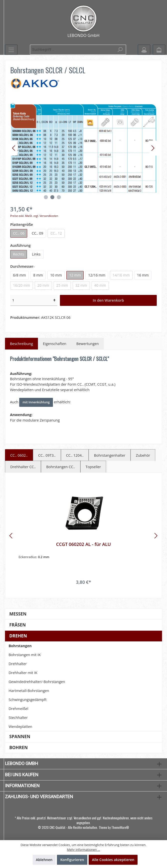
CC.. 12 (56, 233)
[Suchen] (120, 50)
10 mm (56, 275)
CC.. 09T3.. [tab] (47, 455)
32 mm (81, 285)
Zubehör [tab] (143, 455)
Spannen (20, 737)
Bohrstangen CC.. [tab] (61, 467)
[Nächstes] (153, 148)
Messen (18, 614)
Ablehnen (44, 860)
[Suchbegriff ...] (72, 50)
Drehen (18, 636)
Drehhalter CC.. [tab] (23, 467)
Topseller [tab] (93, 467)
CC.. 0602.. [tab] (19, 455)
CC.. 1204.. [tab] (75, 455)
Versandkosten (82, 818)
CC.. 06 (19, 233)
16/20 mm (22, 285)
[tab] (21, 344)
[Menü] (11, 50)
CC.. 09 (37, 233)
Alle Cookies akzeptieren (113, 860)
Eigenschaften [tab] (55, 344)
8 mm (38, 275)
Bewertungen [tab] (88, 344)
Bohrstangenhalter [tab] (110, 455)
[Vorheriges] (14, 148)
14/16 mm (121, 275)
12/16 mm (97, 275)
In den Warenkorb (108, 300)
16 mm (143, 275)
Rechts (19, 254)
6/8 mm (19, 275)
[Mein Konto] (144, 50)
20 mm (43, 285)
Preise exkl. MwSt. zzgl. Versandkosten (34, 216)
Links (36, 254)
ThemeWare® (120, 827)
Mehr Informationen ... (83, 850)
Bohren (18, 747)
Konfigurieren (72, 860)
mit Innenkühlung (36, 402)
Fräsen (17, 625)
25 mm (62, 285)
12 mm (75, 275)
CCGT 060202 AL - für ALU (83, 544)
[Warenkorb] (159, 50)
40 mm (100, 285)
